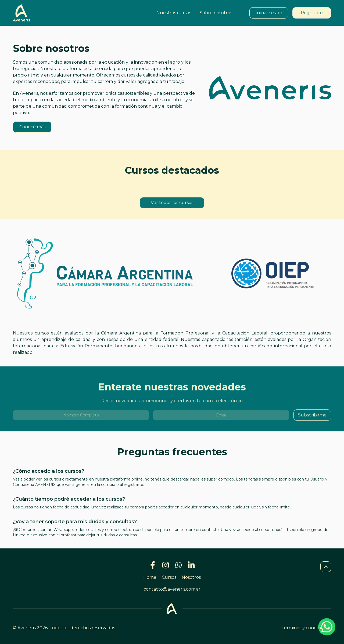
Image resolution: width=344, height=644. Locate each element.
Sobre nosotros (216, 13)
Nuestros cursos (174, 13)
